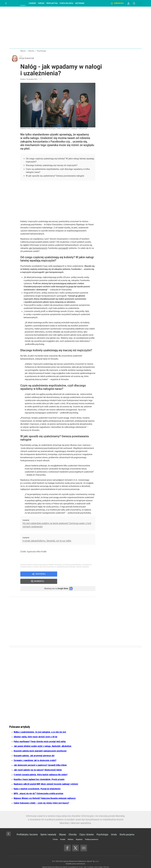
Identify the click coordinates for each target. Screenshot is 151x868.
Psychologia (102, 829)
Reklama (71, 834)
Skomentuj (79, 575)
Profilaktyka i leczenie (27, 829)
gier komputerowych (38, 249)
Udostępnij (40, 575)
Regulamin (79, 834)
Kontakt (63, 834)
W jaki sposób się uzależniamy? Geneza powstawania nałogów (57, 177)
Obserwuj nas (54, 583)
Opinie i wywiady (48, 829)
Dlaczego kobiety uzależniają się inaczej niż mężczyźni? (53, 166)
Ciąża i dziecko (87, 829)
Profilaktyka (52, 3)
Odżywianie (80, 3)
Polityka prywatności (92, 834)
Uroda (114, 829)
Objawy (62, 829)
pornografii (63, 249)
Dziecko (41, 3)
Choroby (32, 3)
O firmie (55, 834)
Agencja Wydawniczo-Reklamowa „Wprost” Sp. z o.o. (81, 856)
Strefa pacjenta (66, 3)
